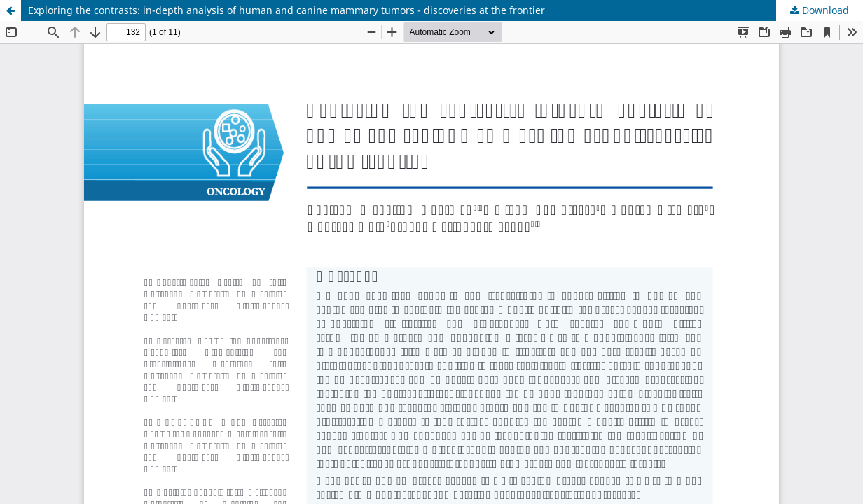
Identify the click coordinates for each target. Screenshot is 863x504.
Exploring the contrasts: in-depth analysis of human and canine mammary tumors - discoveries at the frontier (286, 10)
